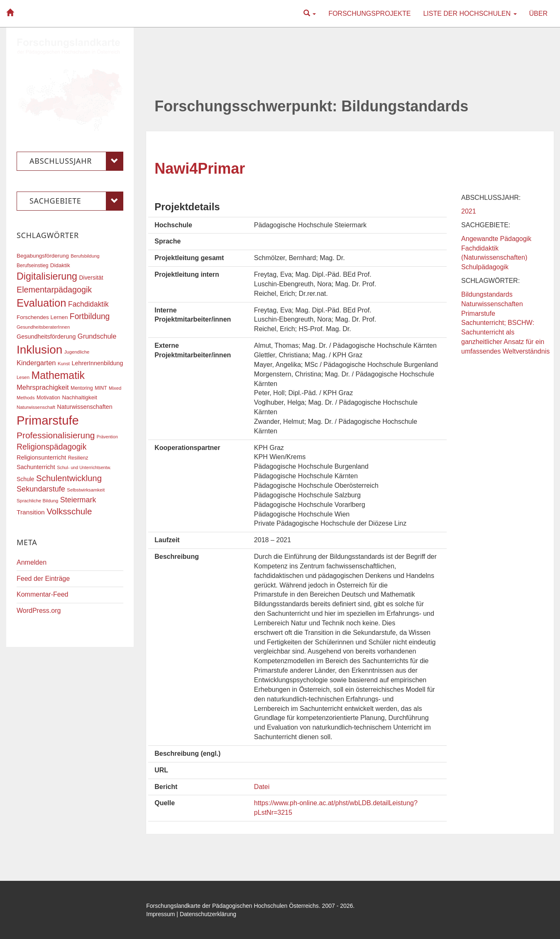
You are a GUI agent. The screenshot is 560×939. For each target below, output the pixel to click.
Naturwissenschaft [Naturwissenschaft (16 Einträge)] (36, 407)
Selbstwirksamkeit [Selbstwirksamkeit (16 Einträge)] (86, 490)
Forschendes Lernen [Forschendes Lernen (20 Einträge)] (42, 317)
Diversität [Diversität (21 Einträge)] (91, 278)
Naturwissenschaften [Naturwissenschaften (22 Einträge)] (85, 407)
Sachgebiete (76, 201)
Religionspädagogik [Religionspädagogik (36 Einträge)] (51, 447)
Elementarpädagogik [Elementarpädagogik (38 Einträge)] (54, 290)
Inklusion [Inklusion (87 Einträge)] (39, 350)
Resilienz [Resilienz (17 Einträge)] (78, 458)
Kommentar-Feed (43, 594)
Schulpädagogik (485, 267)
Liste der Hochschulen (470, 14)
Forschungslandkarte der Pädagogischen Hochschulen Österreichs (232, 906)
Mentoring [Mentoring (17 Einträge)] (82, 388)
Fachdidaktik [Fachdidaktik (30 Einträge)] (88, 304)
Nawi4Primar (200, 168)
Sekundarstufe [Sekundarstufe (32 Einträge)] (41, 489)
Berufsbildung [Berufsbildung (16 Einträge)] (85, 256)
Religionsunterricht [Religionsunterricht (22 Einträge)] (41, 457)
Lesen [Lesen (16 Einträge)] (23, 377)
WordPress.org (39, 611)
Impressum (160, 914)
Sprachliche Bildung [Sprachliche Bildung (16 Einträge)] (37, 501)
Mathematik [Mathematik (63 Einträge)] (58, 375)
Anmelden (32, 562)
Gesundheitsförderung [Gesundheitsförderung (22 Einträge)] (46, 337)
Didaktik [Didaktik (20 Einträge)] (60, 265)
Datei (262, 787)
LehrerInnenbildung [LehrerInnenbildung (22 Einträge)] (97, 363)
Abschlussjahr (76, 161)
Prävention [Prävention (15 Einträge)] (107, 437)
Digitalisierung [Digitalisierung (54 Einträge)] (47, 276)
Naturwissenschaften (492, 304)
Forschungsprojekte (369, 14)
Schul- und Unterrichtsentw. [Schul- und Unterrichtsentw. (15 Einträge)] (84, 467)
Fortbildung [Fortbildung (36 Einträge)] (90, 316)
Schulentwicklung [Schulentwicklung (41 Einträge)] (69, 478)
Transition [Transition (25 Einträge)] (31, 512)
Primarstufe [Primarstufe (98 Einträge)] (48, 420)
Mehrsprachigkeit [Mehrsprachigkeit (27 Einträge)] (43, 387)
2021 (469, 211)
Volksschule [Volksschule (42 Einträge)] (69, 511)
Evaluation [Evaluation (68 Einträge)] (42, 303)
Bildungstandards (487, 294)
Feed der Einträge (43, 579)
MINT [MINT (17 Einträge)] (101, 388)
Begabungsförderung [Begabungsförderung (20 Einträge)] (43, 256)
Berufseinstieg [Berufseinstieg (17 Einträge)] (32, 265)
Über (538, 14)
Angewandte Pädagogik (496, 239)
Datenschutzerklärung (208, 914)
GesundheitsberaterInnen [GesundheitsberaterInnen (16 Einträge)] (43, 327)
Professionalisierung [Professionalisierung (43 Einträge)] (56, 435)
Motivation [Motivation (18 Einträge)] (48, 398)
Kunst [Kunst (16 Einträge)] (64, 364)
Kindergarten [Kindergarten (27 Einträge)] (36, 363)
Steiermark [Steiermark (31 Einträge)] (78, 500)
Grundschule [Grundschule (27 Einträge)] (97, 336)
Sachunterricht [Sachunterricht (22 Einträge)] (36, 467)
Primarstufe (478, 313)
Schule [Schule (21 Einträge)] (26, 479)
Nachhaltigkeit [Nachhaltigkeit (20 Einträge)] (80, 397)
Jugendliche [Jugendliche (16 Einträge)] (77, 352)
